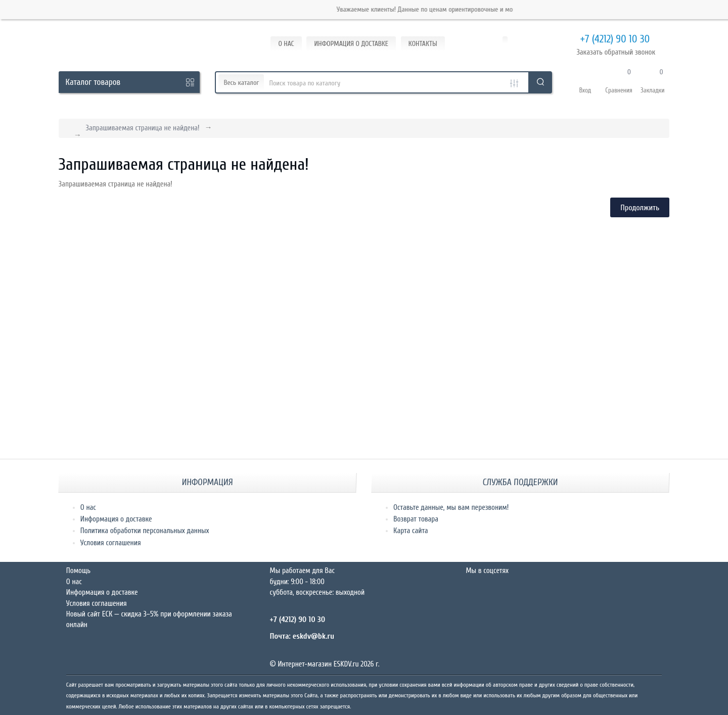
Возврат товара (416, 519)
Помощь (78, 571)
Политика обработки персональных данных (145, 531)
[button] (585, 82)
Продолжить (640, 208)
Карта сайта (411, 531)
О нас (88, 508)
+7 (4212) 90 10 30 (602, 40)
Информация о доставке (116, 519)
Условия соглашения (111, 543)
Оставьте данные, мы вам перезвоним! (451, 508)
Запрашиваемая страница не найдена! (143, 128)
